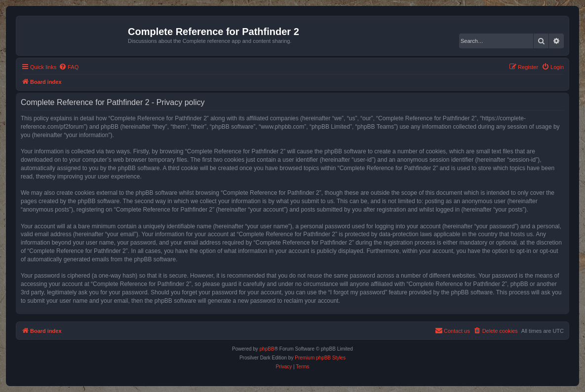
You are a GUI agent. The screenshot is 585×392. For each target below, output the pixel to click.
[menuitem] (69, 67)
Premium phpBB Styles (320, 358)
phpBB (267, 349)
